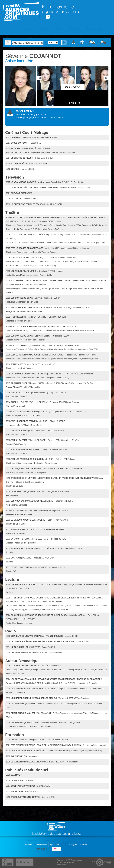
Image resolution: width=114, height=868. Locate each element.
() (40, 115)
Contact (84, 845)
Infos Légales (72, 845)
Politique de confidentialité (37, 845)
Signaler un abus (57, 845)
